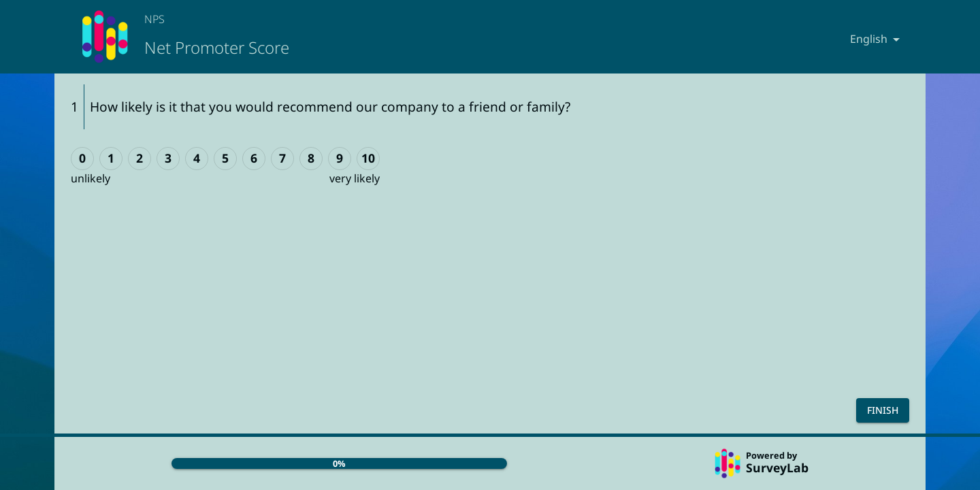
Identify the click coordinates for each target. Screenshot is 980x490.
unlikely (91, 178)
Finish (883, 410)
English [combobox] (869, 39)
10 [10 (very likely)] (368, 158)
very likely (355, 178)
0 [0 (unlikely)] (82, 158)
